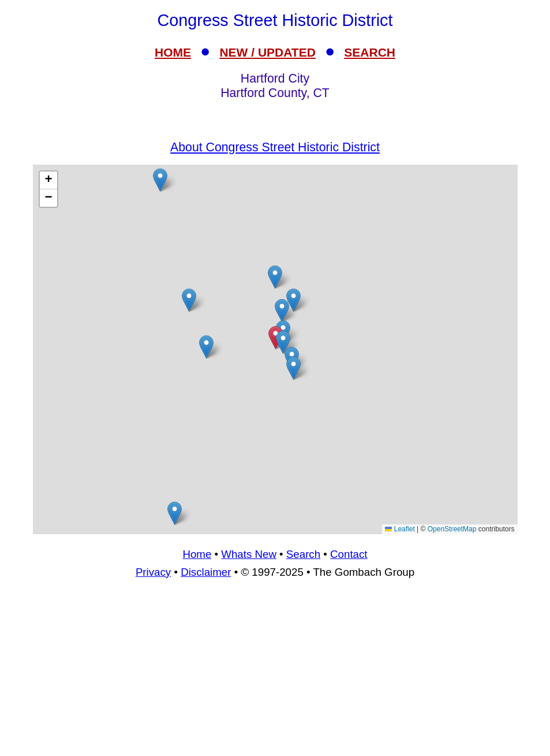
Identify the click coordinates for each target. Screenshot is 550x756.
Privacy (153, 572)
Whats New (249, 554)
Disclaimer (206, 572)
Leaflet (400, 529)
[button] (189, 300)
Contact (349, 554)
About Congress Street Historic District (275, 147)
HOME (173, 52)
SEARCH (370, 52)
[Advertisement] (275, 672)
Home (197, 554)
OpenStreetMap (452, 529)
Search (303, 554)
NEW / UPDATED (267, 52)
